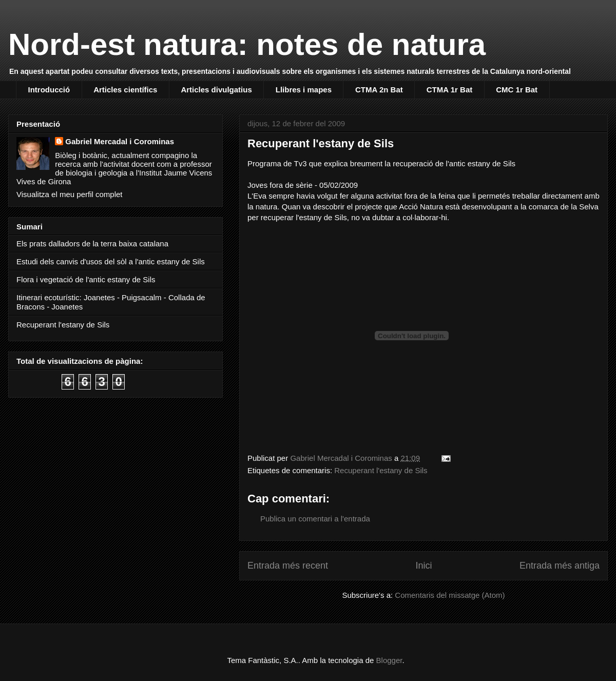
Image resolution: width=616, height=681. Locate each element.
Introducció (49, 90)
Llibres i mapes (304, 90)
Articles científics (125, 90)
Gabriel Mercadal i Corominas (120, 141)
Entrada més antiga (560, 566)
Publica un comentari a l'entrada (315, 519)
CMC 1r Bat (517, 90)
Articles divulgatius (216, 90)
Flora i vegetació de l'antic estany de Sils (86, 279)
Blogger (389, 660)
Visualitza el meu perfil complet (69, 194)
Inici (423, 566)
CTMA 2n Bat (379, 90)
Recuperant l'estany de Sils (381, 470)
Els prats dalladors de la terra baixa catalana (92, 244)
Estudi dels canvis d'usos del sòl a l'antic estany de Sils (111, 261)
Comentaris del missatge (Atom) (450, 595)
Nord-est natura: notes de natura (247, 44)
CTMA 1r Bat (449, 90)
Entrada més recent (288, 566)
